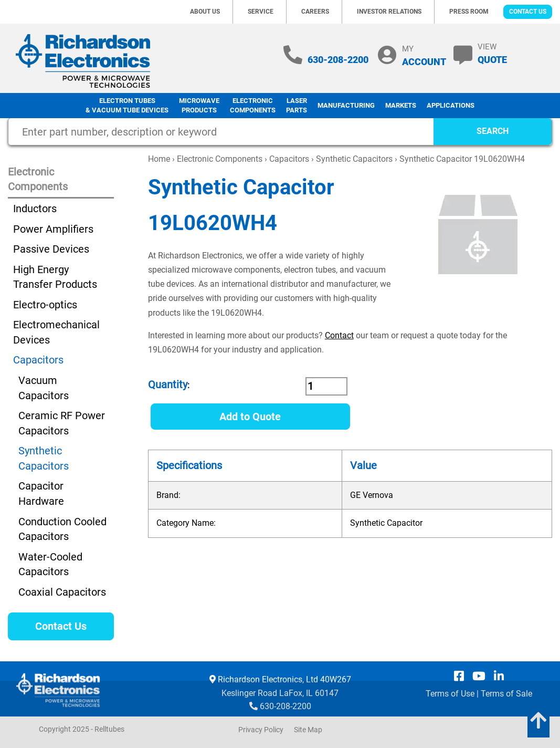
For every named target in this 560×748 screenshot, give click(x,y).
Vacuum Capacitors (44, 388)
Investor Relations (389, 12)
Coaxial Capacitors (62, 592)
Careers (315, 12)
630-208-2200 (338, 60)
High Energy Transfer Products (55, 277)
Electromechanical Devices (56, 332)
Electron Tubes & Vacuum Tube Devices (127, 106)
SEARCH (493, 131)
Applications (451, 105)
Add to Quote (250, 417)
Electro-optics (45, 305)
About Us (205, 12)
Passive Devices (51, 249)
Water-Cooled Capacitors (50, 564)
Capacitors (289, 159)
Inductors (35, 209)
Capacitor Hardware (41, 494)
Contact (339, 335)
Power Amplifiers (53, 229)
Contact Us (528, 12)
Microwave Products (199, 106)
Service (261, 12)
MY (424, 55)
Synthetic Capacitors (354, 159)
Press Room (469, 12)
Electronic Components (253, 106)
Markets (401, 105)
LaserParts (297, 106)
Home (159, 159)
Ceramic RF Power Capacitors (62, 423)
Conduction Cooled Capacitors (62, 529)
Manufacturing (346, 105)
